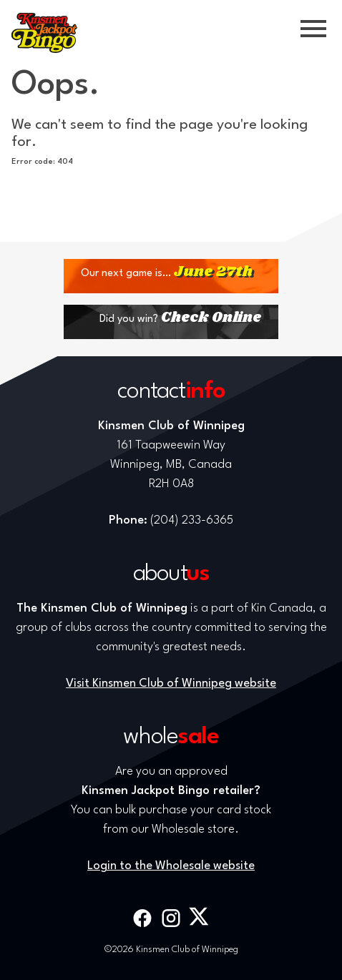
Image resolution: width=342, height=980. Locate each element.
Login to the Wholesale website (171, 866)
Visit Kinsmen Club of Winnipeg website (171, 683)
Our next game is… (167, 272)
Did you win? (180, 318)
